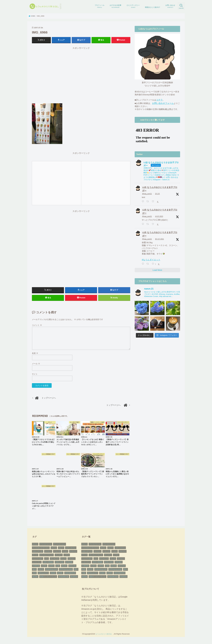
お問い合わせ (170, 6)
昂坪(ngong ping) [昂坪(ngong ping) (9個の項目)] (66, 572)
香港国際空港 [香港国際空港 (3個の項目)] (64, 579)
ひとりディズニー (133, 6)
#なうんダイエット (150, 257)
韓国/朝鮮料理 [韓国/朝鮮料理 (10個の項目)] (70, 575)
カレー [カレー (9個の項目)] (61, 550)
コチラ (159, 100)
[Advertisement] (81, 76)
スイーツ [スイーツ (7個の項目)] (73, 554)
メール (36, 366)
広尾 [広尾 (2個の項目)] (58, 568)
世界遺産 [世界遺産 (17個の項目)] (69, 565)
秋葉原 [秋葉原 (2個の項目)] (53, 575)
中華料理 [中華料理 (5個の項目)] (36, 568)
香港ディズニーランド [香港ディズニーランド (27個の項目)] (48, 579)
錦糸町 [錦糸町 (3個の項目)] (60, 575)
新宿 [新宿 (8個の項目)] (34, 572)
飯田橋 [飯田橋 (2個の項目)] (35, 579)
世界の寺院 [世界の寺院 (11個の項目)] (59, 565)
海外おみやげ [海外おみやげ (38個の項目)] (43, 575)
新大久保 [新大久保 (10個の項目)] (72, 568)
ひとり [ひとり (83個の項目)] (35, 547)
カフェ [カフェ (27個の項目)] (54, 550)
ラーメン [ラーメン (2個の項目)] (72, 561)
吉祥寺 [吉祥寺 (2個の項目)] (51, 568)
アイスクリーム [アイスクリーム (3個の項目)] (46, 547)
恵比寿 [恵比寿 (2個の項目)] (64, 568)
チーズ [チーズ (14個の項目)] (35, 557)
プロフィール (100, 6)
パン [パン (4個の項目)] (47, 561)
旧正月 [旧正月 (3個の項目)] (41, 572)
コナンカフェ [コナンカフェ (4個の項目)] (71, 550)
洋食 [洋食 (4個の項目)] (34, 575)
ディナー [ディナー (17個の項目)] (59, 557)
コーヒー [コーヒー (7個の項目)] (48, 554)
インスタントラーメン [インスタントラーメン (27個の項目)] (41, 550)
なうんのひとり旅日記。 (104, 636)
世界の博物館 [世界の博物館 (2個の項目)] (48, 565)
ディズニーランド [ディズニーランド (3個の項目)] (47, 557)
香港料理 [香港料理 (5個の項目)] (74, 579)
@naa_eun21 (147, 193)
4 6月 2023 (159, 215)
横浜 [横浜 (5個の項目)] (76, 572)
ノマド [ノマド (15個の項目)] (67, 557)
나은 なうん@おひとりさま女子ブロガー (160, 188)
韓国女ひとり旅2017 (153, 7)
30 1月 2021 (159, 237)
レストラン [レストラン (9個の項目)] (37, 565)
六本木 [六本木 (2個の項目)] (44, 568)
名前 (35, 356)
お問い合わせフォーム (162, 103)
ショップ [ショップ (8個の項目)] (57, 554)
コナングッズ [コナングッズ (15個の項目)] (38, 554)
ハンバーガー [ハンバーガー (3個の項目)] (38, 561)
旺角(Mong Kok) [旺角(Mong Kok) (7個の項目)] (52, 572)
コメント (37, 328)
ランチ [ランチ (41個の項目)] (63, 561)
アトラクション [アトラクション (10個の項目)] (59, 547)
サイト (35, 377)
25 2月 (157, 193)
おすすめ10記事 (115, 6)
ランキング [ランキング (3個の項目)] (55, 561)
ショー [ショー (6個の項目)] (65, 554)
